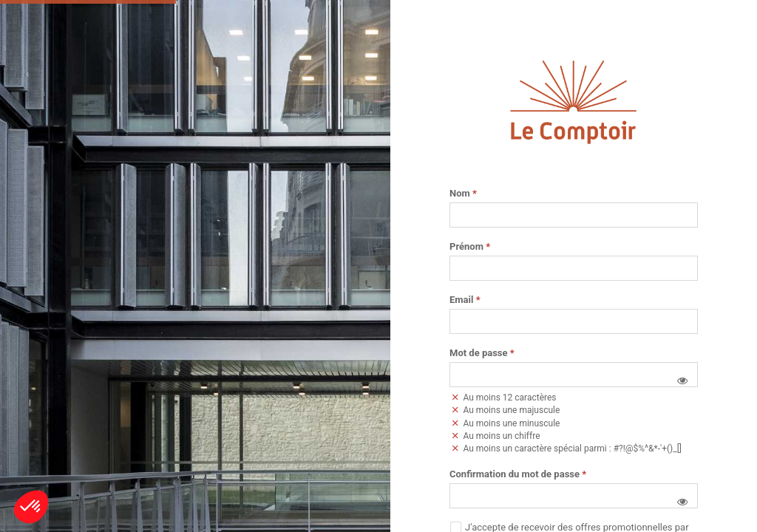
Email (465, 300)
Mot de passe (482, 353)
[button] (682, 381)
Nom (463, 194)
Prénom (470, 247)
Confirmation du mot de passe (518, 474)
